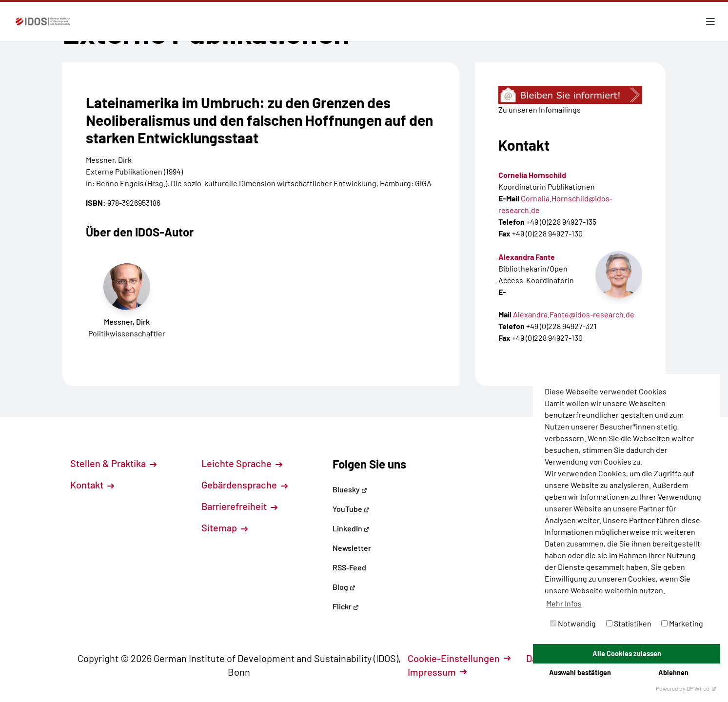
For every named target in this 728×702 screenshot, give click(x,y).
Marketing (682, 623)
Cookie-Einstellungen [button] (459, 658)
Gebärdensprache (245, 485)
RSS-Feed (349, 567)
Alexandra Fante (527, 257)
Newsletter (352, 548)
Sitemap (225, 527)
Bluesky (350, 489)
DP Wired (701, 688)
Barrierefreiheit (239, 506)
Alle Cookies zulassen (627, 653)
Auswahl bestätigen (580, 673)
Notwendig (573, 623)
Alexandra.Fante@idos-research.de (574, 314)
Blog (344, 587)
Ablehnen (673, 673)
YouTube (351, 509)
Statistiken (629, 623)
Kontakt (92, 485)
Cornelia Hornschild (532, 175)
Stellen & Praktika (113, 463)
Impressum (437, 672)
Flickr (346, 606)
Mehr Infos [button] (564, 603)
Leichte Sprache (242, 463)
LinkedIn (351, 528)
